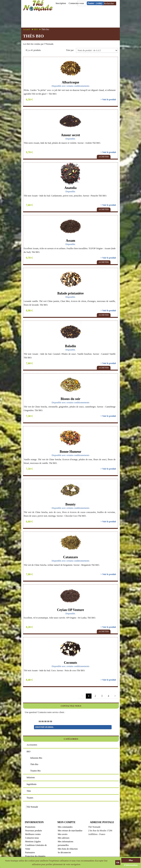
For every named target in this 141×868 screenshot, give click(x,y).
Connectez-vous (76, 3)
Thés (29, 791)
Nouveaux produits (34, 831)
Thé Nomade (32, 807)
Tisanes (30, 798)
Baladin (70, 346)
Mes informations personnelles (65, 843)
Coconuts (70, 663)
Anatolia (70, 188)
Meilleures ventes (33, 834)
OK (118, 863)
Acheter (104, 157)
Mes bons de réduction (68, 849)
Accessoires (32, 745)
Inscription (61, 3)
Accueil (26, 29)
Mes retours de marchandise (70, 831)
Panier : (95, 3)
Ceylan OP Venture (70, 610)
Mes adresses (64, 838)
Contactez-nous (32, 838)
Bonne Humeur (71, 452)
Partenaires (30, 852)
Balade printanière (70, 293)
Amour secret (70, 135)
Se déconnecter (64, 852)
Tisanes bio (36, 771)
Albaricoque (70, 82)
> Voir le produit (108, 99)
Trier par (70, 50)
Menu (81, 20)
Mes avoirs (63, 834)
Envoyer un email (45, 727)
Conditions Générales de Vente (36, 847)
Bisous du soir (70, 399)
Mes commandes (65, 827)
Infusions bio (36, 758)
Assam (70, 241)
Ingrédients (32, 784)
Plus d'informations (131, 861)
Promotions (30, 827)
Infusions (31, 777)
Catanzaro (71, 557)
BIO (36, 29)
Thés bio (34, 764)
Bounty (70, 504)
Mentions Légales (33, 842)
